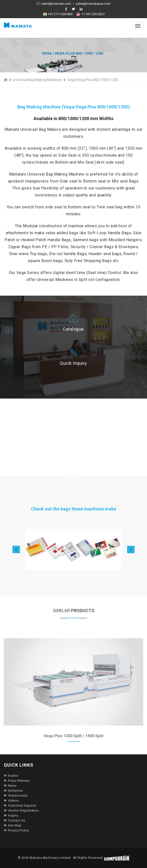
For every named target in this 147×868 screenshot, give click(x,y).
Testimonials (16, 796)
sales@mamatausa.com (93, 4)
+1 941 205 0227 (91, 14)
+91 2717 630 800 (59, 14)
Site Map (13, 825)
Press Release (17, 781)
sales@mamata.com (54, 4)
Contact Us (14, 820)
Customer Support (20, 805)
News (10, 786)
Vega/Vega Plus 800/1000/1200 (93, 80)
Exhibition (13, 791)
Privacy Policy (16, 830)
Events (11, 776)
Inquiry (11, 815)
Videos (11, 800)
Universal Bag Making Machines (37, 80)
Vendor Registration (21, 810)
